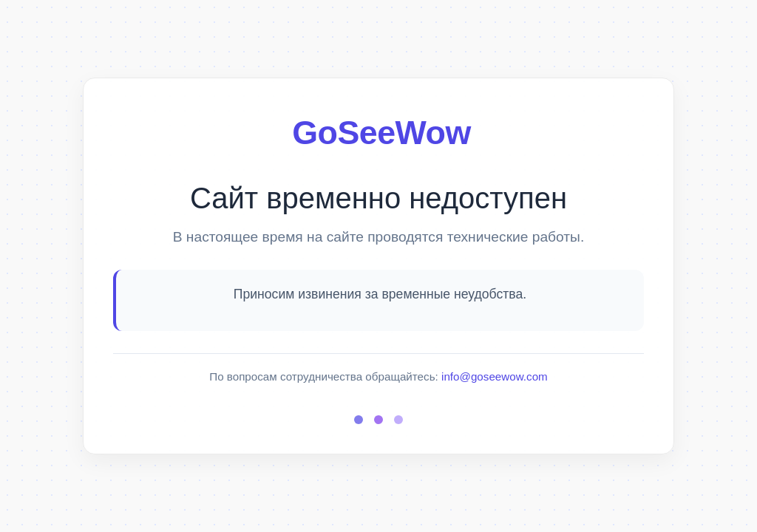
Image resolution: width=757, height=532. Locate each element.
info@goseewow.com (495, 376)
